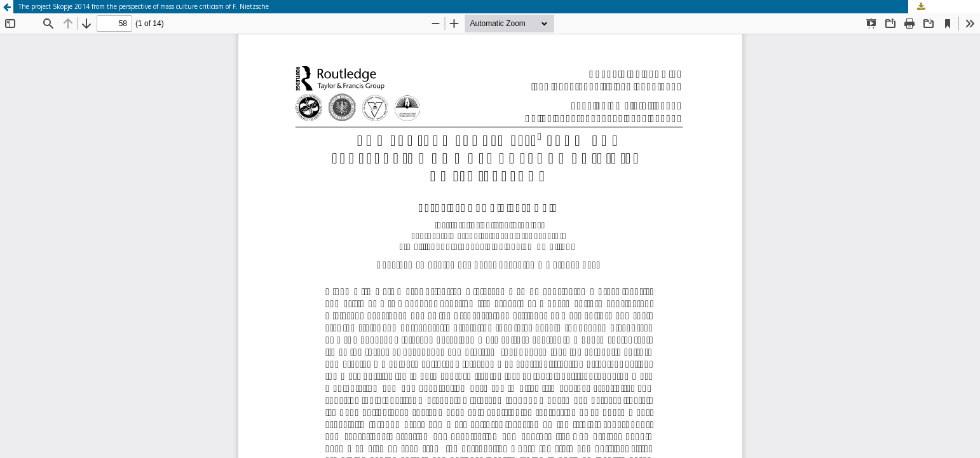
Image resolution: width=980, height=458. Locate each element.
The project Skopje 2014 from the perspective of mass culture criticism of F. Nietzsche (144, 6)
